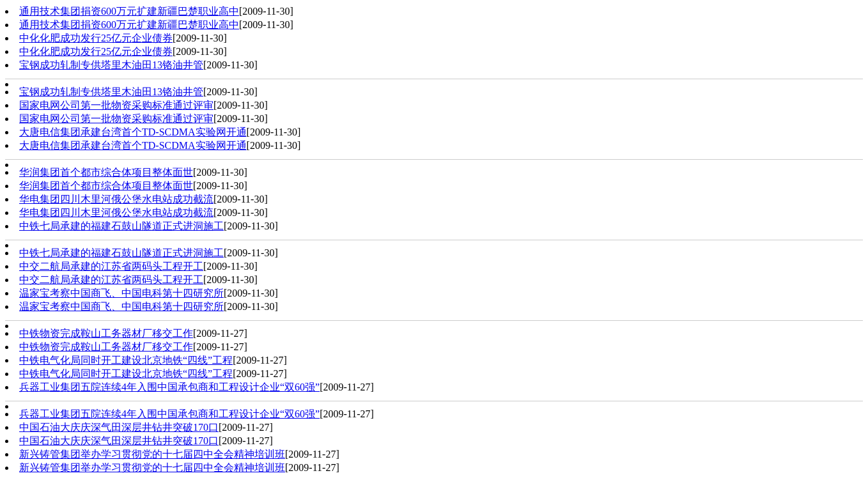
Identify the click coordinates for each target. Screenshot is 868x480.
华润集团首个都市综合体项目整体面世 (106, 172)
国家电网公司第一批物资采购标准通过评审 (116, 105)
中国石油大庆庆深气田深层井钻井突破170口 (119, 427)
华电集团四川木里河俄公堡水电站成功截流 (116, 199)
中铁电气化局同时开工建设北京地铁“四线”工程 (126, 360)
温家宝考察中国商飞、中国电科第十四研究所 (121, 293)
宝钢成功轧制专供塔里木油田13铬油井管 (111, 65)
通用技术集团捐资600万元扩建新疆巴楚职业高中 (129, 11)
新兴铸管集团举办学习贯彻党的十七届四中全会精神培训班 (152, 454)
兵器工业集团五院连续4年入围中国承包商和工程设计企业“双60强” (169, 387)
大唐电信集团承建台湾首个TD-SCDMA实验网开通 (133, 132)
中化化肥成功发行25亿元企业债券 (96, 38)
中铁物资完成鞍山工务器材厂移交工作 (106, 333)
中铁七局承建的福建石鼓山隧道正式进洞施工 (121, 226)
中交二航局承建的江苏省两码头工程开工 (111, 266)
